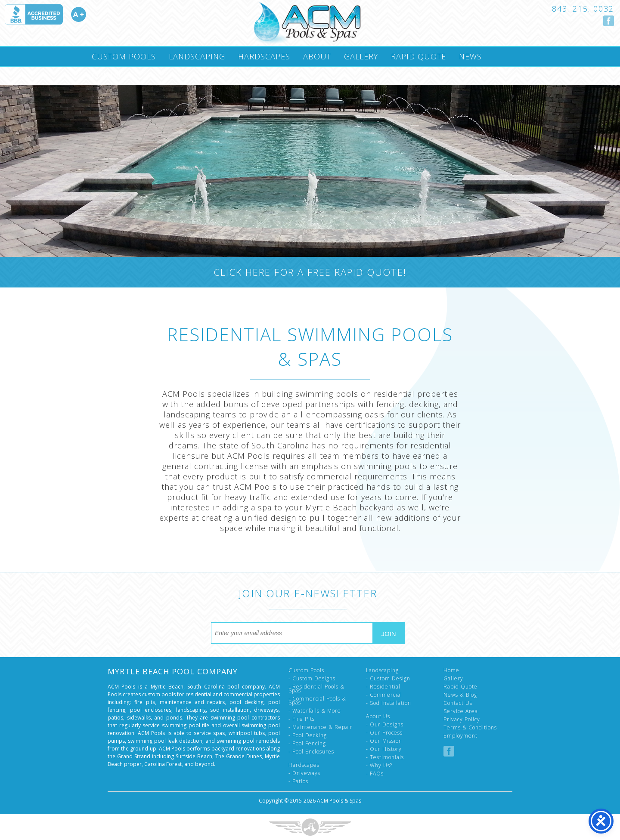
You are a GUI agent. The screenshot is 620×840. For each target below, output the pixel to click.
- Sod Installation (389, 703)
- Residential (383, 687)
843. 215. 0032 (583, 9)
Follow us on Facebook (609, 21)
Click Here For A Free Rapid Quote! (310, 272)
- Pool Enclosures (311, 752)
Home (451, 670)
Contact (110, 75)
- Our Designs (385, 724)
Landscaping (197, 56)
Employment (460, 736)
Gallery (361, 56)
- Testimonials (385, 757)
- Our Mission (384, 741)
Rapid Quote (418, 56)
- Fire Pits (302, 719)
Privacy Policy (462, 719)
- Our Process (384, 733)
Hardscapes (264, 56)
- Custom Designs (312, 678)
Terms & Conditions (470, 727)
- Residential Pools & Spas (316, 689)
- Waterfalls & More (315, 711)
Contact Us (458, 703)
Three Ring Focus (310, 827)
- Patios (298, 781)
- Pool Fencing (307, 743)
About (317, 56)
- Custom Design (388, 678)
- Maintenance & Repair (321, 727)
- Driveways (304, 773)
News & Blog (460, 695)
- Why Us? (379, 765)
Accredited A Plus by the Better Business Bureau (45, 14)
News (470, 56)
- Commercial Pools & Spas (317, 701)
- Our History (384, 749)
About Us (378, 716)
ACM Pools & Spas (339, 801)
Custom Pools (124, 56)
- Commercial (384, 695)
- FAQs (375, 774)
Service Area (461, 711)
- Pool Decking (308, 735)
